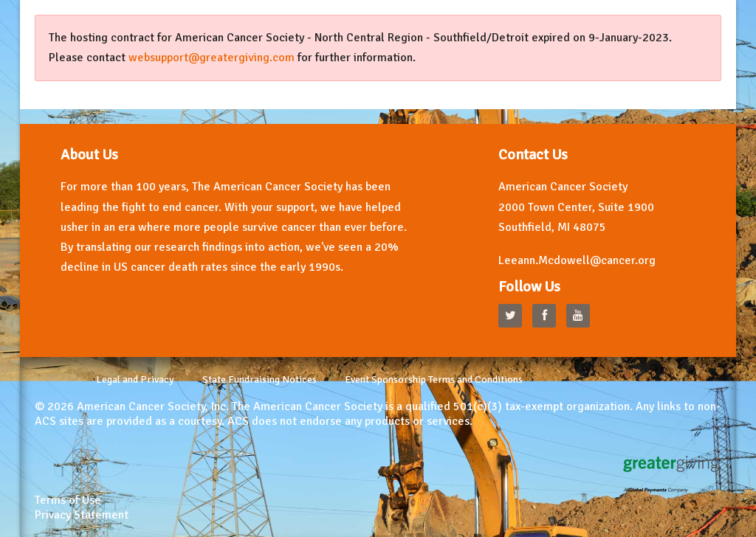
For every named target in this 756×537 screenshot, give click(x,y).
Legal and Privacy (135, 380)
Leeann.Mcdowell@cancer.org (577, 260)
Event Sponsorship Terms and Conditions (434, 380)
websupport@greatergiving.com (212, 58)
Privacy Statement (82, 515)
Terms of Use (68, 500)
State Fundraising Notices (260, 380)
